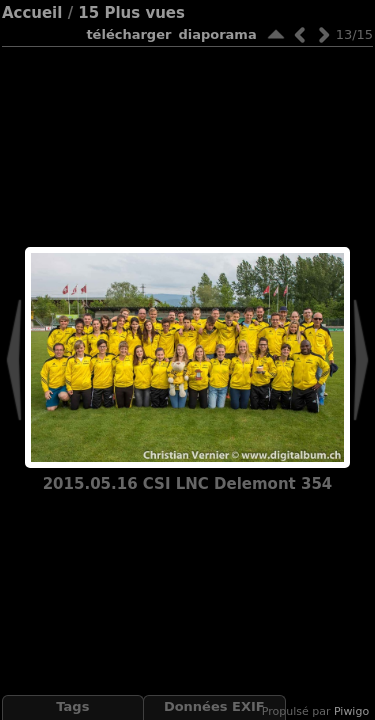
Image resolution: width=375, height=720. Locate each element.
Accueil (32, 13)
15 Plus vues (131, 13)
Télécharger (128, 34)
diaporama (217, 34)
